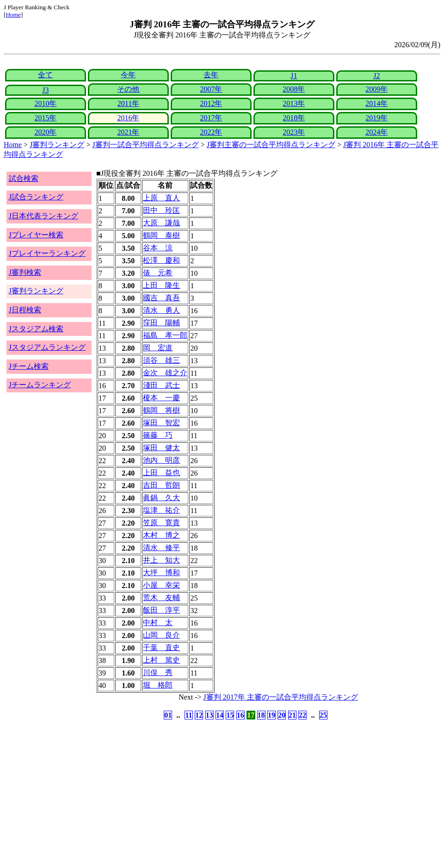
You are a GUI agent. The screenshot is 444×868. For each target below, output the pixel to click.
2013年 (294, 103)
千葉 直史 (161, 648)
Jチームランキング (40, 385)
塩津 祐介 (161, 510)
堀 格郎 (158, 685)
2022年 (211, 132)
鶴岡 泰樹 (161, 235)
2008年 (294, 89)
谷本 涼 (158, 248)
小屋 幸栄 (161, 585)
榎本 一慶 (161, 398)
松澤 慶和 (161, 260)
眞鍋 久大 (161, 498)
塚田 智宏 (161, 423)
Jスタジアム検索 (36, 329)
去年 (211, 75)
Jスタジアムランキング (47, 347)
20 (282, 715)
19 (271, 715)
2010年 (45, 103)
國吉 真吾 (161, 298)
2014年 (376, 103)
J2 (376, 76)
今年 (128, 75)
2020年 (45, 132)
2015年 (45, 118)
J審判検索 (25, 272)
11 (188, 715)
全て (45, 75)
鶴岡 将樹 (161, 410)
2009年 (376, 89)
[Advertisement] (178, 794)
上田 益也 (161, 473)
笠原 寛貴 (161, 523)
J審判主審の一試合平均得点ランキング (271, 145)
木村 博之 (161, 535)
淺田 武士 (161, 385)
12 (199, 715)
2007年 (211, 89)
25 (323, 715)
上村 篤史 (161, 660)
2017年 (211, 118)
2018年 (294, 118)
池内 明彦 (161, 460)
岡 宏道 (158, 348)
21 (292, 715)
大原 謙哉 (161, 223)
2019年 (376, 118)
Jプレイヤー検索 (36, 235)
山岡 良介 (161, 635)
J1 (294, 76)
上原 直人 (161, 198)
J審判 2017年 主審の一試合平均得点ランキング (281, 697)
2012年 (211, 103)
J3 (45, 90)
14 (220, 715)
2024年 (376, 132)
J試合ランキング (36, 197)
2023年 (294, 132)
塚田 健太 (161, 448)
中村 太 (158, 623)
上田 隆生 (161, 285)
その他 (128, 89)
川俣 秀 (158, 673)
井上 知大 (161, 560)
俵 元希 (158, 273)
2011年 (128, 103)
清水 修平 (161, 548)
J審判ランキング (57, 145)
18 (261, 715)
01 (168, 715)
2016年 (128, 118)
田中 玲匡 (161, 210)
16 (240, 715)
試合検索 (24, 178)
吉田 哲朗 (161, 485)
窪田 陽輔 (161, 323)
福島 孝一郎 (165, 335)
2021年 (128, 132)
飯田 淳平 (161, 610)
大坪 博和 (161, 573)
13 (210, 715)
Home (13, 15)
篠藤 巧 (158, 435)
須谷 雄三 (161, 360)
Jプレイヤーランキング (47, 253)
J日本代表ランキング (43, 216)
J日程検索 (25, 310)
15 (230, 715)
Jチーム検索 (29, 366)
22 (302, 715)
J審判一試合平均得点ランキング (145, 145)
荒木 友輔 (161, 598)
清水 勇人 (161, 310)
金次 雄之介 (165, 373)
